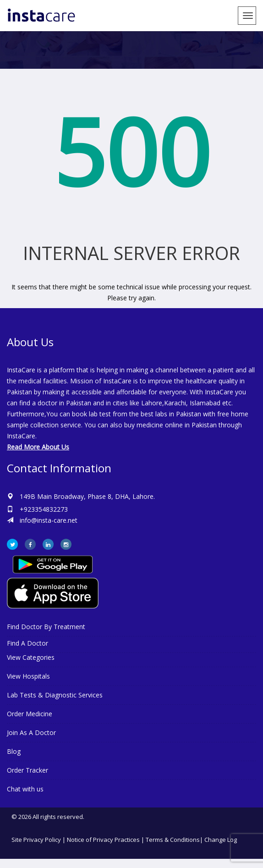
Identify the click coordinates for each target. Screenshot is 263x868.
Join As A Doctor (31, 733)
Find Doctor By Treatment (46, 627)
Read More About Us (38, 447)
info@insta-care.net (49, 520)
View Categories (31, 657)
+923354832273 (44, 509)
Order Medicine (30, 714)
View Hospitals (28, 676)
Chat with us (25, 789)
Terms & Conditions (173, 840)
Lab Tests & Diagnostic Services (55, 695)
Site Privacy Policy (36, 840)
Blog (14, 751)
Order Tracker (27, 770)
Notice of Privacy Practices (103, 840)
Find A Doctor (27, 643)
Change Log (221, 840)
